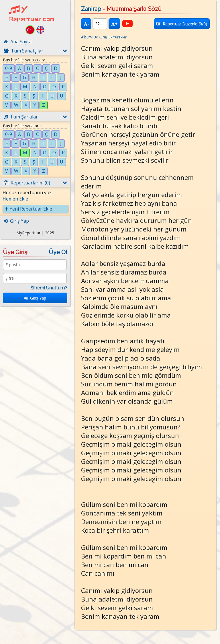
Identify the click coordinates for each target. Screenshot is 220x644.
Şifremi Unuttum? (49, 288)
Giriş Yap (35, 298)
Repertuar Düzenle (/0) (182, 24)
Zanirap (91, 9)
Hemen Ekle (15, 199)
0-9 (9, 68)
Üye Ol (58, 252)
